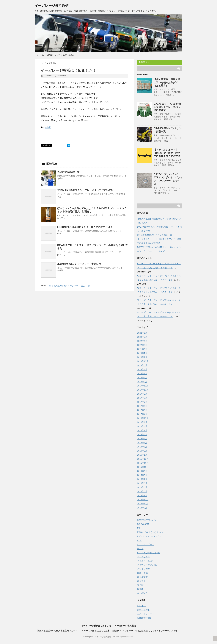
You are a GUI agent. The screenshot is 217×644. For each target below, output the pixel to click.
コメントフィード (146, 614)
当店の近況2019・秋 (68, 172)
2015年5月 (142, 487)
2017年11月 (143, 386)
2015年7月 (142, 479)
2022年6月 (142, 333)
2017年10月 (143, 390)
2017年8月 (142, 398)
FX (138, 528)
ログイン (141, 606)
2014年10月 (143, 504)
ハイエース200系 (145, 561)
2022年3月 (142, 345)
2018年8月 (142, 369)
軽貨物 (140, 589)
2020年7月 (142, 353)
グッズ (140, 549)
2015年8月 (142, 475)
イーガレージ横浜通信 (52, 6)
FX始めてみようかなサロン (150, 532)
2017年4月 (142, 414)
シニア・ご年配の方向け (149, 553)
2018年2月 (142, 382)
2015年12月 (143, 459)
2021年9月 (142, 349)
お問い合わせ (69, 55)
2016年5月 (142, 439)
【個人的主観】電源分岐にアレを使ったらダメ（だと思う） (167, 82)
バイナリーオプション (148, 565)
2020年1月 (142, 357)
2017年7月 (142, 402)
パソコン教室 (143, 569)
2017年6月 (142, 406)
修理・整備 (142, 573)
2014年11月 (143, 500)
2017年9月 (142, 394)
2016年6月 (142, 435)
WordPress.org (144, 618)
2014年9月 (142, 508)
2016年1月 (142, 455)
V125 (140, 540)
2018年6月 (142, 378)
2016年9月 (142, 422)
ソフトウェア (143, 557)
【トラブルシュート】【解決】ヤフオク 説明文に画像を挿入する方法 (167, 153)
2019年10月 (143, 361)
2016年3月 (142, 447)
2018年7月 (142, 374)
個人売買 (141, 581)
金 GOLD (142, 593)
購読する (144, 62)
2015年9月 (142, 471)
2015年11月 (143, 463)
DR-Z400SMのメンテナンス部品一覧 (155, 235)
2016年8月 (142, 426)
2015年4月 (142, 491)
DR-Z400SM (143, 524)
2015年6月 (142, 483)
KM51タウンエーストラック (150, 536)
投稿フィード (143, 610)
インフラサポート (146, 544)
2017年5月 (142, 410)
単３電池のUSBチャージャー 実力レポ (79, 264)
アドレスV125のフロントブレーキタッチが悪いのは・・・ (89, 190)
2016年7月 (142, 430)
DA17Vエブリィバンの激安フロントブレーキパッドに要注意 (167, 107)
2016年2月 (142, 451)
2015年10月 (143, 467)
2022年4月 (142, 341)
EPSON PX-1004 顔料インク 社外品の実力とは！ (85, 227)
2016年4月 (142, 443)
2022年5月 (142, 337)
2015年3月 (142, 496)
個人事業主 (142, 577)
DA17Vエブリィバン (147, 520)
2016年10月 (143, 418)
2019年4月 (142, 365)
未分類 (48, 127)
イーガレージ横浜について (48, 55)
